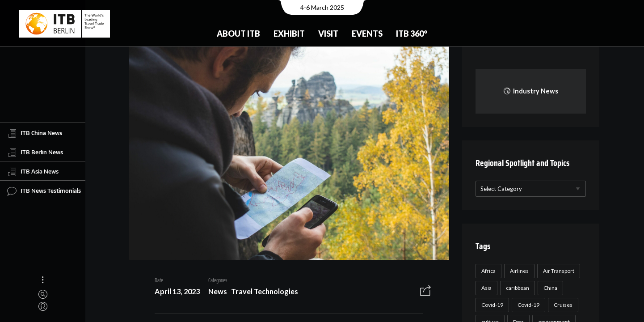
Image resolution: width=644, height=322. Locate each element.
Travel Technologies (261, 293)
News (215, 293)
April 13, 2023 (174, 293)
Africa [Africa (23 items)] (488, 271)
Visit (328, 34)
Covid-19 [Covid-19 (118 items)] (491, 305)
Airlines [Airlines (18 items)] (518, 271)
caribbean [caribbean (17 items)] (517, 288)
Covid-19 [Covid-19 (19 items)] (528, 305)
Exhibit (289, 34)
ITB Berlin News (35, 153)
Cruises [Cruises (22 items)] (562, 305)
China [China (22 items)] (549, 288)
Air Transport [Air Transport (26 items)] (558, 271)
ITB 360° (412, 34)
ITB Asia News (33, 172)
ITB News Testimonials (44, 191)
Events (367, 34)
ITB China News (35, 133)
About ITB (238, 34)
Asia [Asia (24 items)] (486, 288)
